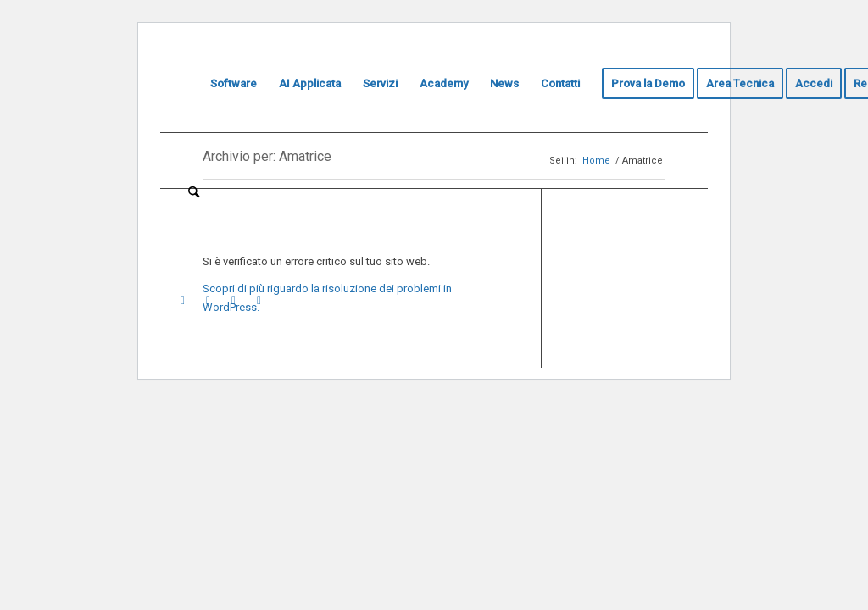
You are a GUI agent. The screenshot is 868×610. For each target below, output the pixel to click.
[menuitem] (188, 84)
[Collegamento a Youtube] (182, 300)
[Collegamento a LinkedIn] (208, 300)
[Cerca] (194, 192)
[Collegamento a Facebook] (259, 300)
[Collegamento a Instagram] (233, 300)
